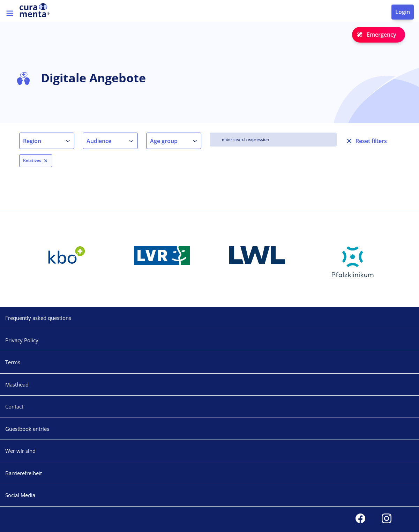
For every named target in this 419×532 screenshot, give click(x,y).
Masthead (17, 384)
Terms (13, 362)
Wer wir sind (20, 451)
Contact (14, 406)
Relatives (32, 160)
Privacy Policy (22, 340)
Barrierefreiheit (24, 473)
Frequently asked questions (38, 318)
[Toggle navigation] (10, 13)
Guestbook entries (27, 429)
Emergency (381, 35)
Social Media (20, 495)
